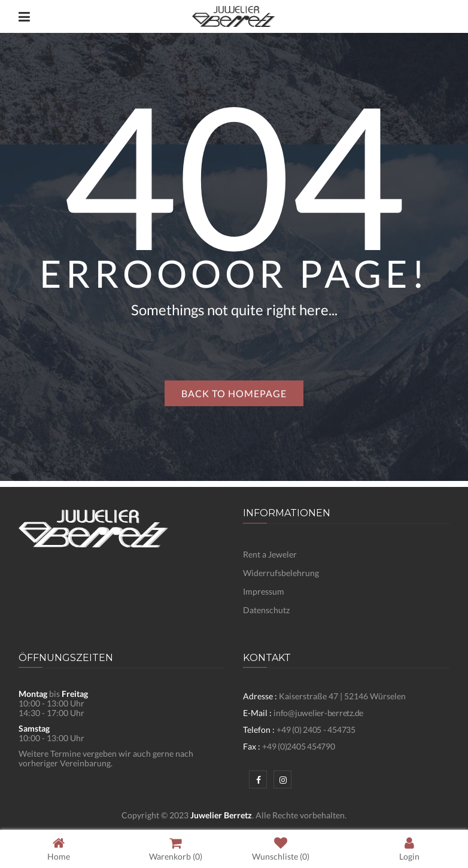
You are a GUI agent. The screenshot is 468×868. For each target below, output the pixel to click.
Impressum (264, 591)
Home (59, 849)
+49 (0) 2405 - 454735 (316, 730)
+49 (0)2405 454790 (299, 746)
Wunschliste (281, 849)
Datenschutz (266, 610)
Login (409, 849)
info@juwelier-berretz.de (318, 713)
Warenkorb (176, 849)
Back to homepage (234, 393)
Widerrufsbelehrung (281, 573)
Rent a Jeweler (270, 554)
